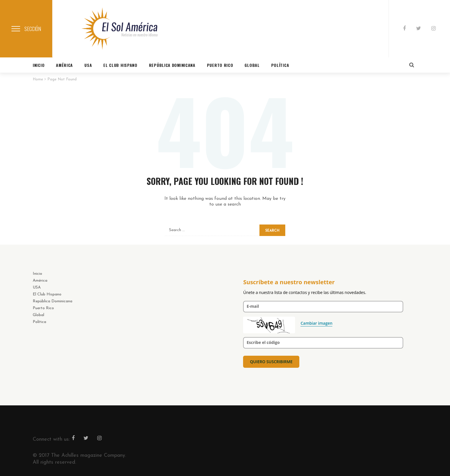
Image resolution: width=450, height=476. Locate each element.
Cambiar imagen (316, 323)
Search (272, 231)
